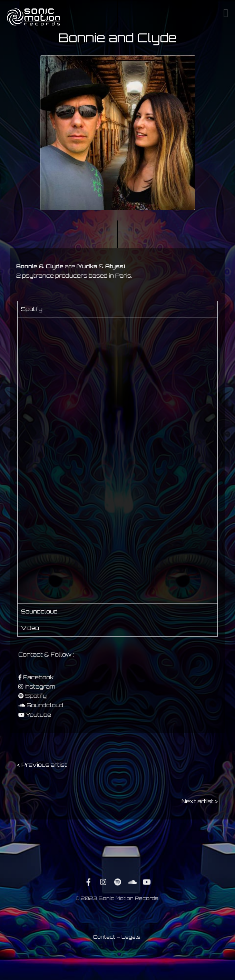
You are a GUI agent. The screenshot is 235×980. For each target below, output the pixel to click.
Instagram (54, 687)
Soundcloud (59, 705)
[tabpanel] (117, 460)
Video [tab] (30, 628)
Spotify (50, 696)
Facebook (52, 677)
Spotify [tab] (32, 309)
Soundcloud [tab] (39, 611)
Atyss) (100, 266)
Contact (104, 940)
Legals (131, 940)
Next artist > (200, 801)
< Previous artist (42, 765)
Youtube (53, 715)
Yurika (72, 266)
